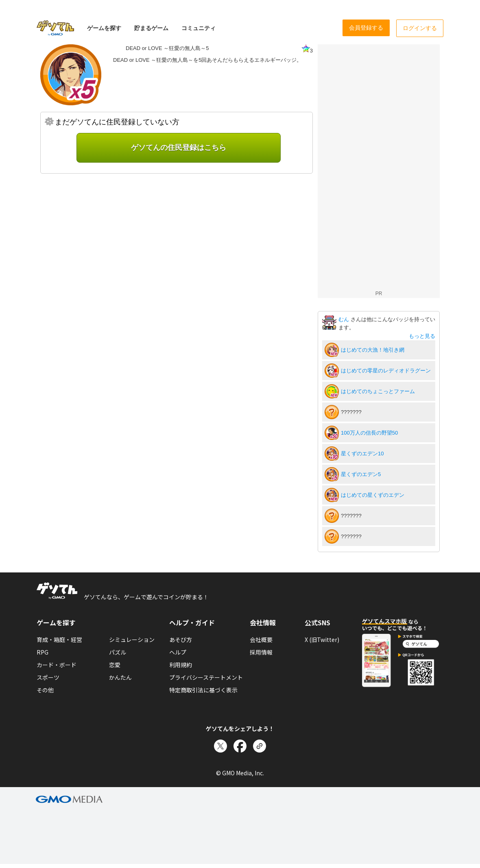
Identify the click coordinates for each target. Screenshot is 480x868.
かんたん (120, 677)
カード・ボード (57, 665)
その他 (45, 690)
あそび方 (181, 640)
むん (345, 319)
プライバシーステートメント (206, 677)
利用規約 (181, 665)
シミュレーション (132, 640)
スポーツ (48, 677)
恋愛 (115, 665)
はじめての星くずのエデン (373, 495)
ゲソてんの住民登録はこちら (179, 148)
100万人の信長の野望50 (369, 433)
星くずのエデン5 (361, 474)
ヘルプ (178, 652)
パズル (118, 652)
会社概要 (261, 640)
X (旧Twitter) (322, 640)
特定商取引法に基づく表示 (203, 690)
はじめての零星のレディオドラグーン (386, 371)
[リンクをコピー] (260, 746)
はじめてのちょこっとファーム (378, 391)
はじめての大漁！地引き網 (373, 350)
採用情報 (261, 652)
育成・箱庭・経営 (59, 640)
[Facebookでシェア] (240, 746)
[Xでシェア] (220, 746)
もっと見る (422, 336)
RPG (43, 652)
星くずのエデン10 (362, 454)
